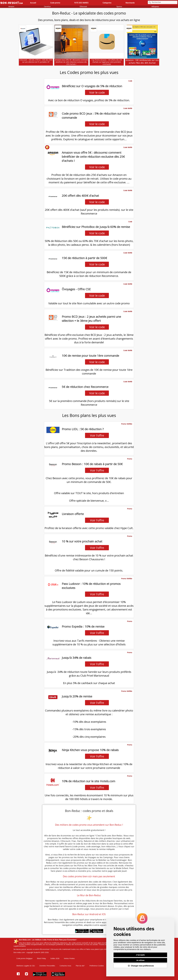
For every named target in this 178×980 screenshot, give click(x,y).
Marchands (130, 3)
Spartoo (119, 7)
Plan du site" (80, 966)
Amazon (11, 7)
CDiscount (83, 7)
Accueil (33, 3)
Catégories (107, 3)
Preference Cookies (97, 966)
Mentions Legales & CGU (26, 966)
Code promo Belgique (24, 958)
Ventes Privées (69, 958)
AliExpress (155, 7)
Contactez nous (65, 966)
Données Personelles (47, 966)
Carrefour (47, 7)
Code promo (55, 3)
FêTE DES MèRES (81, 3)
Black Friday (41, 958)
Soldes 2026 (55, 958)
